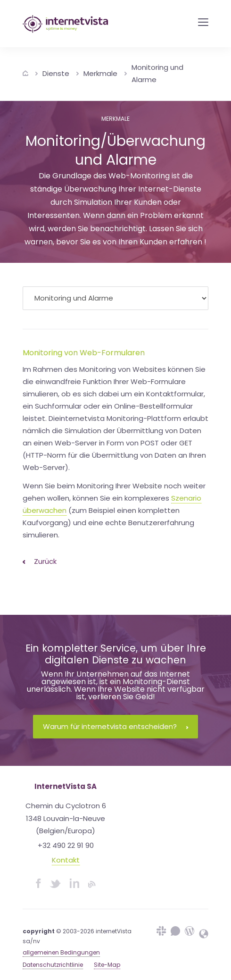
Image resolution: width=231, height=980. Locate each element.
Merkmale (100, 73)
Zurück (40, 561)
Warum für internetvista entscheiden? (115, 726)
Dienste (56, 73)
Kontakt (66, 860)
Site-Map (107, 965)
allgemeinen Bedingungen (61, 952)
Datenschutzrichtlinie (53, 965)
